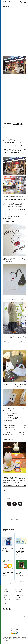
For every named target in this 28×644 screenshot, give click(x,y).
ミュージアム (5, 603)
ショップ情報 (18, 599)
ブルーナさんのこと (7, 597)
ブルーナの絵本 (18, 589)
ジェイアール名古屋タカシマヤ (16, 205)
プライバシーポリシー (15, 623)
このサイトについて (19, 595)
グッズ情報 (5, 591)
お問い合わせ (6, 623)
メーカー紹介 (18, 597)
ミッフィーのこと (7, 595)
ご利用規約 (23, 623)
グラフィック (5, 605)
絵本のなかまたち (19, 591)
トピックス (5, 589)
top (3, 582)
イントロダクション (6, 599)
